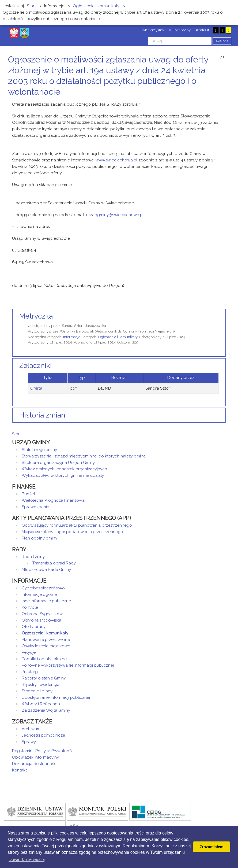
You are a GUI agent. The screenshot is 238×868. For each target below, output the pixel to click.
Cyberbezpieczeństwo (43, 588)
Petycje (29, 652)
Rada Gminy (33, 557)
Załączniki (35, 365)
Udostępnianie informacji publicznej (56, 697)
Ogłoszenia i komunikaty (118, 337)
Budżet (28, 494)
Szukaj (222, 41)
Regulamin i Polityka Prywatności (43, 751)
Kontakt (19, 770)
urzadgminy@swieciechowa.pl (115, 215)
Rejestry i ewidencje (40, 685)
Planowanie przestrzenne (46, 640)
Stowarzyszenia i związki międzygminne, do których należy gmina (84, 456)
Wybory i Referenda (41, 704)
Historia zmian (42, 415)
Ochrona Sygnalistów (42, 614)
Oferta (36, 388)
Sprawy (29, 742)
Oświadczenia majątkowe (46, 646)
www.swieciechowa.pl (116, 160)
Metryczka (36, 316)
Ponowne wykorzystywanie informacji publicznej (68, 665)
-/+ (221, 57)
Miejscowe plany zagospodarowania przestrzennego (72, 532)
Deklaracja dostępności (35, 764)
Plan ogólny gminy (39, 538)
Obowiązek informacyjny (35, 757)
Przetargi (30, 672)
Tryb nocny (180, 30)
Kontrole (30, 607)
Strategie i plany (37, 691)
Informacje (72, 337)
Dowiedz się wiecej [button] (27, 860)
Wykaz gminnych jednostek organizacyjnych (64, 469)
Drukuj (218, 102)
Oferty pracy (34, 627)
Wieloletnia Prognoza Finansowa (53, 500)
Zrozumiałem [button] (212, 847)
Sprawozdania (35, 507)
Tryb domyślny (150, 30)
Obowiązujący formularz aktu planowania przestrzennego (77, 525)
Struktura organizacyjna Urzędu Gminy (58, 463)
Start (16, 434)
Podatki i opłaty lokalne (44, 659)
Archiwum (31, 729)
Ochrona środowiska (41, 620)
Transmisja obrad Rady (54, 563)
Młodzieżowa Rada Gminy (46, 570)
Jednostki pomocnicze (43, 735)
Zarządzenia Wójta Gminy (46, 710)
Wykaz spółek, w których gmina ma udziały (63, 475)
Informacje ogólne (39, 594)
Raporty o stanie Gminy (44, 678)
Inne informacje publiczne (46, 601)
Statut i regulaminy (39, 450)
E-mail (224, 102)
